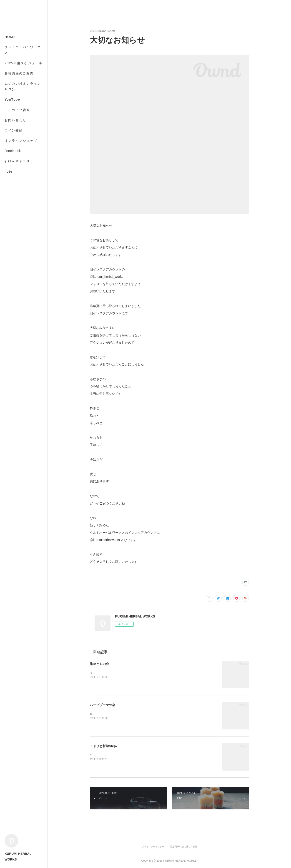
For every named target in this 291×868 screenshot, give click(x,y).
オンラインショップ (21, 141)
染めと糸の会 (99, 664)
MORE (10, 161)
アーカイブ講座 (17, 110)
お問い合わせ (15, 120)
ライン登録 (14, 130)
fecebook (13, 151)
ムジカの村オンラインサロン (23, 86)
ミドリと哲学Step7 (104, 746)
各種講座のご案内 (19, 73)
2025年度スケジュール (24, 63)
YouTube (12, 99)
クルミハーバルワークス (23, 50)
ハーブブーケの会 (103, 705)
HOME (10, 37)
